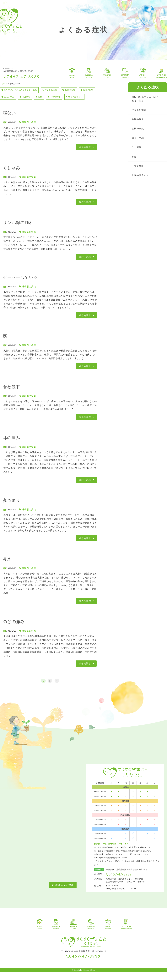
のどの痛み (14, 630)
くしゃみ (12, 176)
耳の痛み (11, 446)
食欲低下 (11, 395)
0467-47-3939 (23, 77)
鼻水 (7, 567)
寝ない (9, 121)
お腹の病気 (77, 90)
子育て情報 (79, 97)
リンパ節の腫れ (18, 231)
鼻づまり (12, 508)
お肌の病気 (9, 97)
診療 (63, 97)
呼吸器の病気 (56, 90)
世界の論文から (11, 105)
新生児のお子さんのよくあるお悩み (22, 90)
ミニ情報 (47, 97)
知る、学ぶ (29, 97)
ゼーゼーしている (20, 285)
